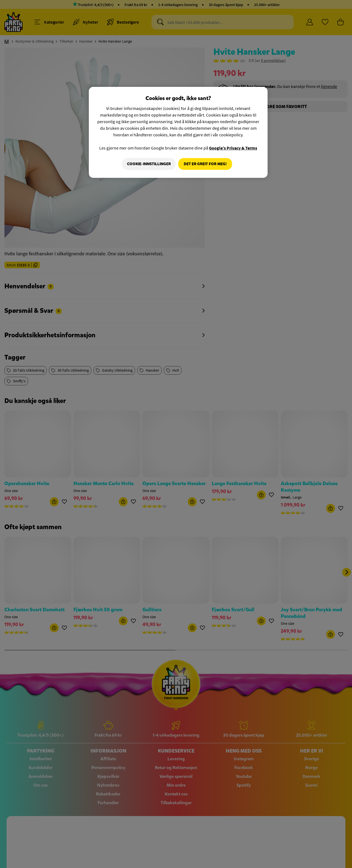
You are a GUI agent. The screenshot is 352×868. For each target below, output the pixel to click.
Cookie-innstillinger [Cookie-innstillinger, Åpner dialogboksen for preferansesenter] (148, 164)
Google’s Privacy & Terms (233, 148)
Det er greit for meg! (205, 164)
